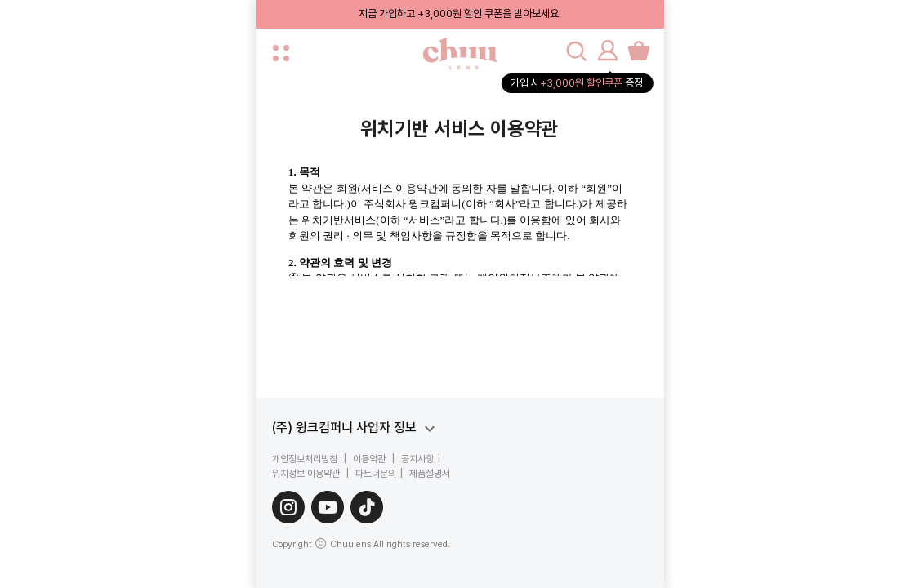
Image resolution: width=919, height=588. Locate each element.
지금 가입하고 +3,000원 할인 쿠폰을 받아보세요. (460, 13)
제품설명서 (428, 474)
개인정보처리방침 (306, 459)
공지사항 (416, 459)
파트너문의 (375, 474)
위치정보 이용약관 (307, 474)
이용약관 (369, 459)
